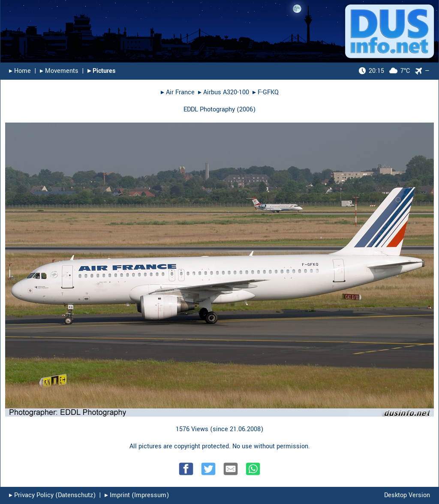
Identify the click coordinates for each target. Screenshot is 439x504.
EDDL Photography (209, 109)
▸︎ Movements (59, 71)
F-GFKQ (268, 92)
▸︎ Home (20, 71)
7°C (384, 71)
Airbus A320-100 (226, 92)
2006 (246, 109)
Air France (180, 92)
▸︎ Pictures (101, 71)
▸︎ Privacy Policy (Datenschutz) (52, 495)
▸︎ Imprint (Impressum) (137, 495)
